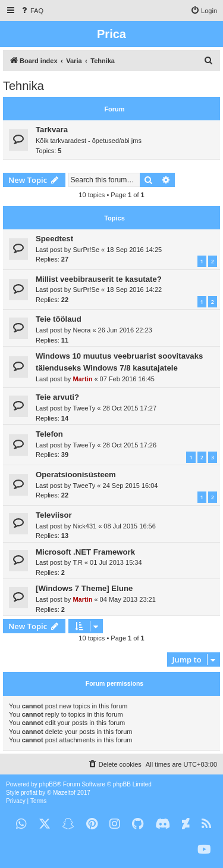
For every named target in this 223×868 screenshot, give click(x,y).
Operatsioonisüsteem (76, 475)
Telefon (49, 434)
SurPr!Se (86, 250)
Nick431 (84, 526)
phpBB (48, 784)
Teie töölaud (59, 319)
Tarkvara (52, 130)
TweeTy (84, 408)
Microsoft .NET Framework (85, 552)
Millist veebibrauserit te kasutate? (99, 279)
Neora (81, 330)
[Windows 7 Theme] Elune (84, 588)
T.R (78, 562)
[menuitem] (32, 11)
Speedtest (54, 239)
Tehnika (23, 86)
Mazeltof (64, 793)
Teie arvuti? (57, 397)
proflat (29, 793)
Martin (82, 379)
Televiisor (54, 515)
